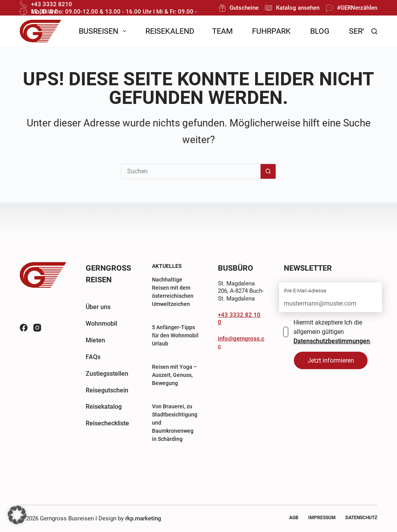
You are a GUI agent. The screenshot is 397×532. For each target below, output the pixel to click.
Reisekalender (174, 31)
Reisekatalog (104, 407)
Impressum (322, 518)
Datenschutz (361, 518)
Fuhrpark (271, 31)
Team (222, 31)
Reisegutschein (107, 390)
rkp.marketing (143, 518)
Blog (320, 31)
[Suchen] (374, 31)
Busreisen (104, 31)
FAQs (93, 357)
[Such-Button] (268, 171)
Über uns (98, 307)
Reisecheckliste (107, 423)
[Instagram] (37, 328)
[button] (17, 515)
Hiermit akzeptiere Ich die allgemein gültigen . (332, 332)
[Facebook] (24, 328)
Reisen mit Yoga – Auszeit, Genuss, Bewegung (174, 375)
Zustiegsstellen (107, 374)
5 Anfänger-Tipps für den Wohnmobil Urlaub (175, 335)
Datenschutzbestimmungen (332, 341)
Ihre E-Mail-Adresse (305, 291)
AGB (294, 518)
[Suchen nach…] (191, 171)
